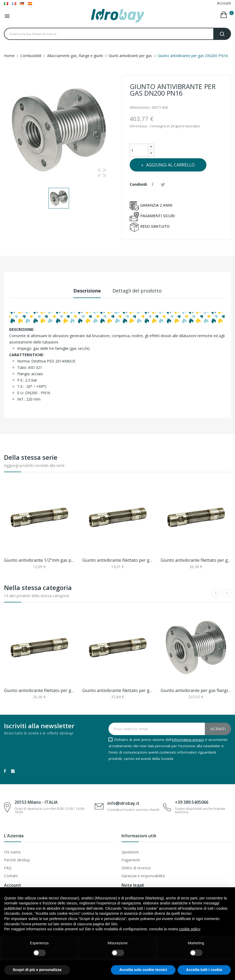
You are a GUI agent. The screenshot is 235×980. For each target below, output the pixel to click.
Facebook (5, 771)
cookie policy (190, 929)
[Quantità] (139, 150)
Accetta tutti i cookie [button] (204, 970)
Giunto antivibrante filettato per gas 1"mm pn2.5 (196, 560)
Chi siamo (12, 852)
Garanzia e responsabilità (143, 876)
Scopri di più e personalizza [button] (37, 970)
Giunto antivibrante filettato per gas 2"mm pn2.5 (118, 690)
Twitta (165, 184)
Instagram (13, 771)
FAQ (8, 868)
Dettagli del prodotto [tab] (140, 291)
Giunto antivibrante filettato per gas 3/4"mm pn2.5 (118, 560)
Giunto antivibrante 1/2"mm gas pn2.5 (39, 560)
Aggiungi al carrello (174, 165)
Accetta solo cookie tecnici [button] (143, 970)
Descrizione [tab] (84, 291)
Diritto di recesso (136, 868)
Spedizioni (130, 852)
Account (224, 3)
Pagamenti (131, 860)
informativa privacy (188, 740)
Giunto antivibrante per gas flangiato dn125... (196, 690)
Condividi (154, 184)
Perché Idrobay (17, 860)
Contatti (11, 876)
